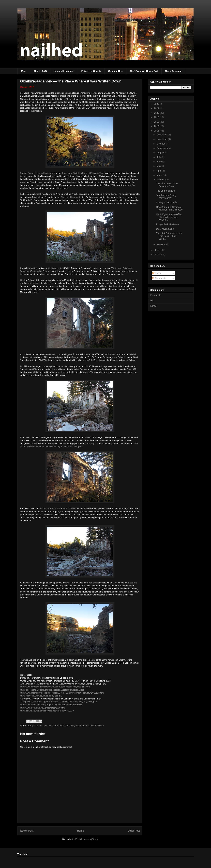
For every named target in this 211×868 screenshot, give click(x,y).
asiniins (131, 185)
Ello (152, 301)
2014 (157, 255)
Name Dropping (174, 71)
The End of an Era (166, 191)
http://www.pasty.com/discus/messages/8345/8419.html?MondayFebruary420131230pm (62, 693)
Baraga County (35, 726)
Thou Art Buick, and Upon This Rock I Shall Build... (169, 236)
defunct (32, 357)
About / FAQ (40, 71)
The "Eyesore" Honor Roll (144, 71)
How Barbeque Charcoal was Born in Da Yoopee (169, 208)
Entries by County (91, 71)
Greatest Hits (115, 71)
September (163, 148)
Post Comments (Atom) (86, 839)
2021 (157, 108)
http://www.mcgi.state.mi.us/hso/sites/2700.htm (42, 708)
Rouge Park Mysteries (167, 224)
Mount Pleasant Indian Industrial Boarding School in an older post (51, 446)
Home (81, 831)
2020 (157, 113)
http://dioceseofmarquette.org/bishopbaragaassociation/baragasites (52, 690)
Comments (159, 278)
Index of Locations (64, 71)
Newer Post (27, 831)
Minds (153, 306)
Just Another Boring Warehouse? (166, 197)
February (162, 180)
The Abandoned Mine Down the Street (167, 185)
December (162, 135)
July (159, 157)
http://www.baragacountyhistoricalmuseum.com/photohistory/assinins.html (55, 687)
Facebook (155, 295)
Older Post (134, 831)
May (159, 166)
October (161, 144)
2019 (157, 117)
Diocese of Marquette (71, 197)
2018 (157, 122)
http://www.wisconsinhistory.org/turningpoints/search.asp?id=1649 (51, 705)
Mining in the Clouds (167, 202)
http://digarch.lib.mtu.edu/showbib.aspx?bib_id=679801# (47, 711)
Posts (157, 273)
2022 (157, 104)
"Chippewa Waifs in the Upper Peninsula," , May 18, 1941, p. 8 (58, 702)
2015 (157, 250)
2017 (157, 126)
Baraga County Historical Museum (36, 173)
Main (24, 71)
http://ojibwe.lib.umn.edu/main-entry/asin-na (41, 696)
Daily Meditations (165, 229)
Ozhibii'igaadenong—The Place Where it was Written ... (169, 217)
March (160, 175)
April (159, 171)
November (162, 139)
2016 (157, 131)
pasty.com (56, 354)
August (160, 153)
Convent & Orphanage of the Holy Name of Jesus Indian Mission (74, 726)
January (161, 244)
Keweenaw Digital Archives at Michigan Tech (83, 173)
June (159, 162)
